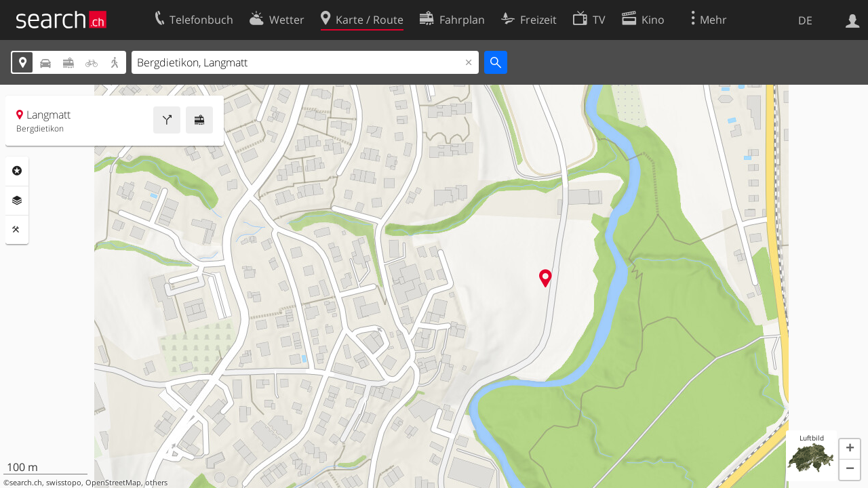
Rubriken (17, 171)
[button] (850, 449)
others (156, 483)
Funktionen (17, 230)
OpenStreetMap (113, 483)
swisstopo (64, 483)
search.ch (26, 483)
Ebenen (17, 201)
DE (805, 20)
